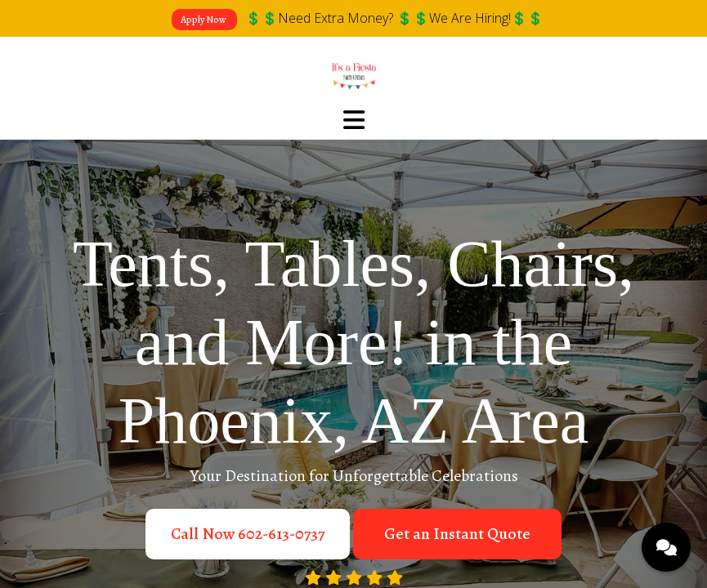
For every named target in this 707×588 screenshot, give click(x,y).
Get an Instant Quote (457, 534)
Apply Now (204, 20)
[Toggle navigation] (354, 121)
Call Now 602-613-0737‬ (248, 534)
